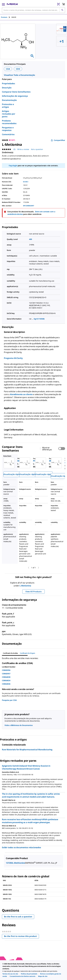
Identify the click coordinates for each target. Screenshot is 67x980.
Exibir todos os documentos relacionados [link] (21, 847)
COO (18, 69)
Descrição (7, 88)
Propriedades (8, 83)
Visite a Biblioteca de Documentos (19, 725)
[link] (10, 974)
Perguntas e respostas (8, 129)
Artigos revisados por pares (9, 114)
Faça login (13, 166)
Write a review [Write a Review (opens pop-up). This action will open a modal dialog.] (23, 149)
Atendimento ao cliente (21, 394)
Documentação (9, 100)
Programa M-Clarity (13, 358)
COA (8, 69)
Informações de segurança (15, 96)
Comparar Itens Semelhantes (16, 92)
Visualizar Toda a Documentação (19, 75)
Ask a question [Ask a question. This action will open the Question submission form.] (37, 149)
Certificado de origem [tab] (28, 653)
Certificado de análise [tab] (10, 653)
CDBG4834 (6, 680)
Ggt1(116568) (39, 319)
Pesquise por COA (9, 700)
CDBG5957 (6, 674)
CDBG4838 (6, 677)
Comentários (8, 134)
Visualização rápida (12, 474)
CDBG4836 (6, 684)
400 (31, 239)
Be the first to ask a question (18, 917)
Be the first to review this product (21, 937)
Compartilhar (58, 140)
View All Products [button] (33, 592)
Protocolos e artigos (8, 106)
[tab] (6, 17)
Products (4, 17)
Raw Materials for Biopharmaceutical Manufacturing (27, 750)
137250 (9, 863)
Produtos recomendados (9, 122)
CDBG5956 (6, 670)
